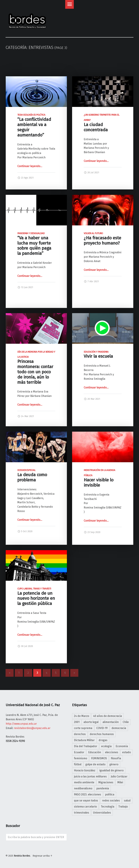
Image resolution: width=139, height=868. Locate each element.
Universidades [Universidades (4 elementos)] (102, 813)
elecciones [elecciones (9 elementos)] (112, 752)
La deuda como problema (32, 476)
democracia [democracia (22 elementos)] (119, 728)
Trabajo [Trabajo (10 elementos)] (123, 807)
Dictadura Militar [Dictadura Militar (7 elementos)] (84, 740)
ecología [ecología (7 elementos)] (106, 746)
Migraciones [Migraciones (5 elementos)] (106, 782)
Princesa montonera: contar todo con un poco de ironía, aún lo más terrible (36, 368)
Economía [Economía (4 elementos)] (122, 746)
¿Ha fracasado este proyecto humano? (102, 239)
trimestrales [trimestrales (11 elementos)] (82, 813)
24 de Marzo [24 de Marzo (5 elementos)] (82, 716)
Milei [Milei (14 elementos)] (120, 782)
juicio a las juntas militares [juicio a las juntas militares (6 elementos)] (90, 776)
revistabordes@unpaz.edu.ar (32, 728)
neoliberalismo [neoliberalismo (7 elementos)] (83, 788)
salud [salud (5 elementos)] (127, 801)
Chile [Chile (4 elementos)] (126, 722)
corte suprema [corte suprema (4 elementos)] (83, 728)
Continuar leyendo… (30, 166)
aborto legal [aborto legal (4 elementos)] (91, 722)
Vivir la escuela (98, 355)
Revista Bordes (22, 856)
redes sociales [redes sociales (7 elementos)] (111, 801)
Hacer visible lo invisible (99, 478)
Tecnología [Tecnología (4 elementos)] (108, 807)
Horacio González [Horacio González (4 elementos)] (85, 770)
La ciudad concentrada (101, 123)
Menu (70, 4)
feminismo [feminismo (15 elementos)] (81, 758)
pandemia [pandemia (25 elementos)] (103, 788)
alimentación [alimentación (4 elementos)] (111, 722)
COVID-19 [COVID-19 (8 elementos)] (102, 728)
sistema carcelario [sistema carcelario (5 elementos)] (85, 807)
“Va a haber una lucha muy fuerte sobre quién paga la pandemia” (34, 244)
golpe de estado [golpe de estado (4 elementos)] (95, 764)
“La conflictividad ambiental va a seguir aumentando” (34, 125)
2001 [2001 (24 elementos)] (77, 722)
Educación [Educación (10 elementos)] (95, 752)
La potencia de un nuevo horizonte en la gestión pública (36, 597)
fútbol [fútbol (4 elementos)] (78, 764)
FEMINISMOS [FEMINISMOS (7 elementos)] (99, 758)
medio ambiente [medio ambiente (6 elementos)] (84, 782)
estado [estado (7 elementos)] (126, 752)
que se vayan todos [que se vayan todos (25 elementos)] (86, 801)
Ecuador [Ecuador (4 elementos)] (79, 752)
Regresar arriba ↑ (43, 856)
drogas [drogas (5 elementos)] (103, 740)
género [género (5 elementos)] (114, 764)
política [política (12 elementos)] (110, 794)
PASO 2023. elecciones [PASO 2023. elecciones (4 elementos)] (87, 794)
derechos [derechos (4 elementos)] (80, 734)
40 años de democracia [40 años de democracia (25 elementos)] (107, 716)
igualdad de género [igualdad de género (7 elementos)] (111, 770)
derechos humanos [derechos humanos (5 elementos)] (102, 734)
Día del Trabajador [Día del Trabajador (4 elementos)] (86, 746)
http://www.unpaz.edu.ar (21, 724)
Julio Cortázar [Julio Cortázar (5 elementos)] (119, 776)
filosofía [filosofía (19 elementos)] (116, 758)
